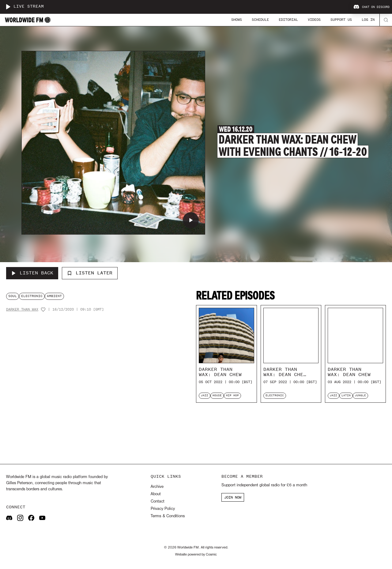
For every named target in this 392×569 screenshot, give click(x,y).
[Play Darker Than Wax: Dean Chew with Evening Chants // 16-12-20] (191, 220)
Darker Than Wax (22, 309)
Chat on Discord (371, 7)
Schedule (260, 20)
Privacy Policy (163, 509)
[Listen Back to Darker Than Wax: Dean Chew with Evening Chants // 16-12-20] (32, 273)
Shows (237, 20)
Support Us (341, 20)
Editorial (288, 20)
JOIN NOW (233, 497)
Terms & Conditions (168, 516)
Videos (314, 20)
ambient (54, 296)
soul (13, 296)
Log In (368, 20)
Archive (157, 487)
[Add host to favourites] (43, 310)
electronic (32, 296)
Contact (158, 501)
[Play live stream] (8, 7)
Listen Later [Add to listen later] (90, 273)
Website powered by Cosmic (196, 555)
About (156, 494)
